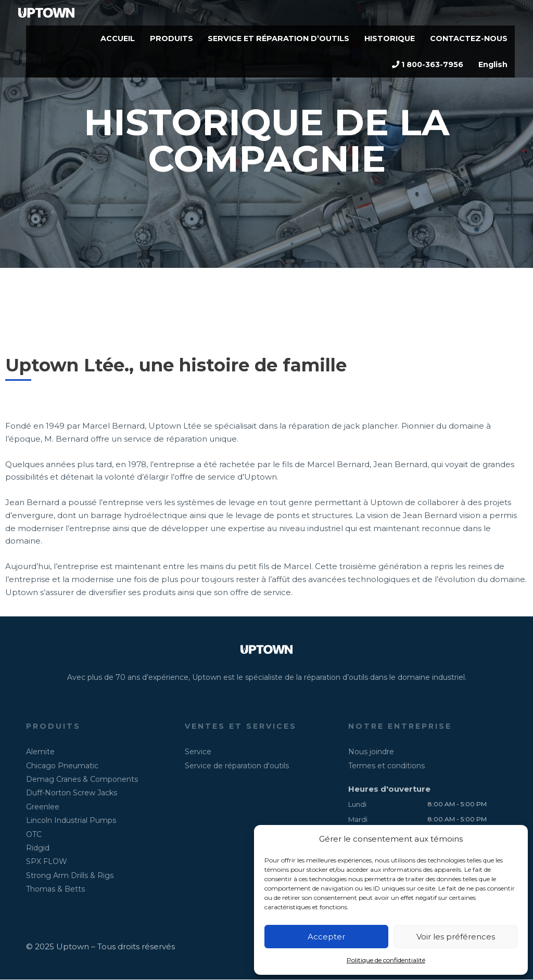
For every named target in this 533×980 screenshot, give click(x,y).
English (492, 73)
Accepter (326, 937)
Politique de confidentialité (386, 960)
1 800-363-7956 (423, 73)
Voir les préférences (456, 937)
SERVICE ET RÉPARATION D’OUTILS (270, 41)
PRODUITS (159, 41)
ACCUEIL (103, 41)
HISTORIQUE (385, 41)
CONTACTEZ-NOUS (467, 41)
